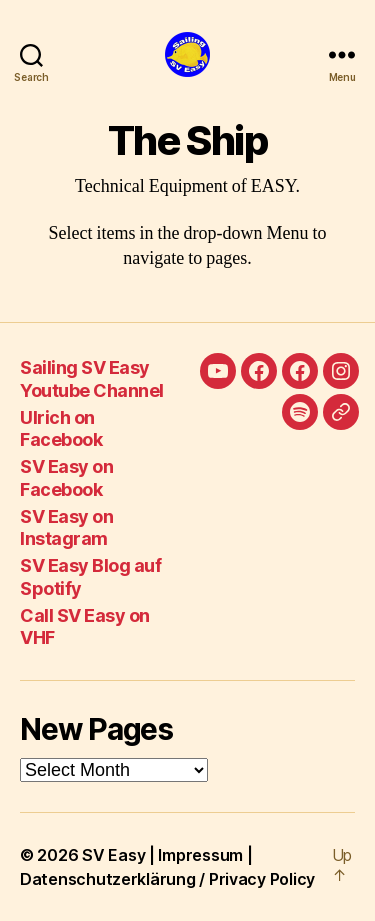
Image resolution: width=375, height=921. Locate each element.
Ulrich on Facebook (61, 429)
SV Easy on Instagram (66, 528)
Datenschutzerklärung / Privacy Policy (167, 879)
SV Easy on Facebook (66, 478)
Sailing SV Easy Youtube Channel (92, 379)
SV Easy (113, 855)
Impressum (200, 855)
